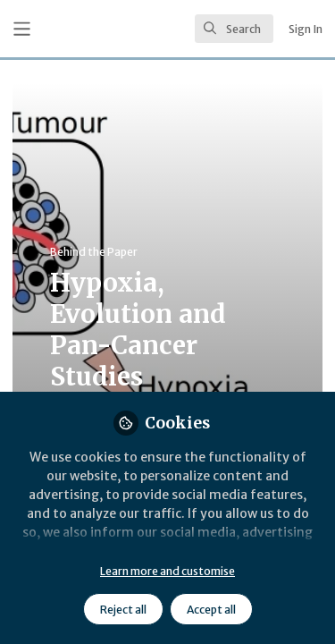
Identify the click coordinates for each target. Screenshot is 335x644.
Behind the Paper (94, 252)
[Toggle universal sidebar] (22, 29)
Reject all (123, 610)
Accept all (211, 610)
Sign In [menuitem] (306, 29)
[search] (234, 29)
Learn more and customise (167, 571)
